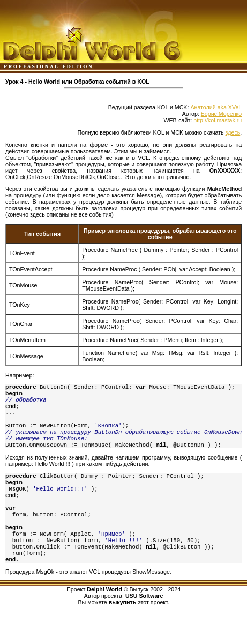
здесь (233, 132)
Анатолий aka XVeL (216, 107)
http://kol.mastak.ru (218, 120)
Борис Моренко (221, 114)
